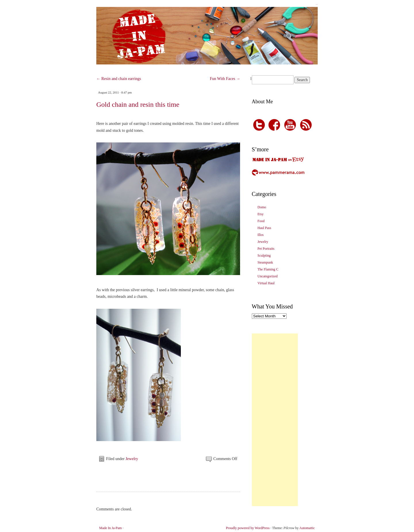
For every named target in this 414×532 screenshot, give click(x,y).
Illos (261, 235)
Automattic (307, 528)
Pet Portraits (266, 249)
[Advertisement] (275, 420)
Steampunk (265, 262)
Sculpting (264, 255)
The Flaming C (268, 269)
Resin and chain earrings (119, 79)
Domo (262, 207)
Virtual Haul (266, 283)
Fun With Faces (225, 79)
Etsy (261, 214)
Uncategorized (268, 276)
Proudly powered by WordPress (248, 528)
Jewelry (132, 459)
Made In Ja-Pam (317, 4)
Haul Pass (264, 228)
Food (261, 221)
